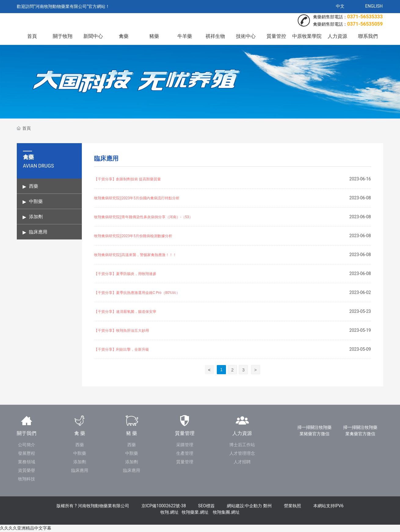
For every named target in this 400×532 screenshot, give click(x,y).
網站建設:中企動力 (244, 506)
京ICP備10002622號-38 (164, 506)
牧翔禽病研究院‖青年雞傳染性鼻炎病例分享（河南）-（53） (143, 217)
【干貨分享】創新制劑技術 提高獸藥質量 (127, 179)
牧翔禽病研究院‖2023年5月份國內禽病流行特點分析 (137, 198)
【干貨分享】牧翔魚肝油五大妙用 (122, 331)
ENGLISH (374, 6)
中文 (340, 6)
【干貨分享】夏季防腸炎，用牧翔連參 (125, 274)
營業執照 (293, 506)
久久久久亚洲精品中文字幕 (26, 528)
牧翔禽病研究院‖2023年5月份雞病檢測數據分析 (133, 236)
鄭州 (267, 506)
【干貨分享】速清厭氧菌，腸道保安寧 (125, 312)
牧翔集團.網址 (226, 512)
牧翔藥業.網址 (195, 512)
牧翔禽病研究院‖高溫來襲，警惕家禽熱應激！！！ (135, 255)
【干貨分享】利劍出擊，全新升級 (122, 349)
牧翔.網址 (169, 512)
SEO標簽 (206, 506)
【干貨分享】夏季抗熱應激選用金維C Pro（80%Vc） (137, 293)
